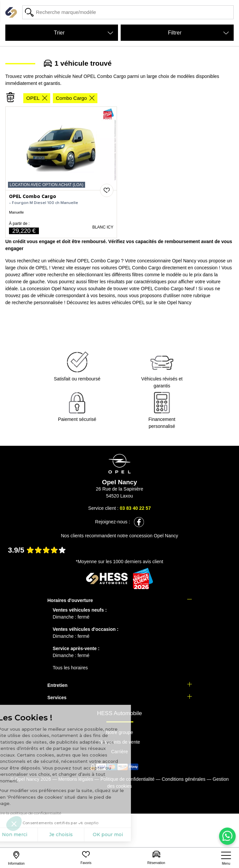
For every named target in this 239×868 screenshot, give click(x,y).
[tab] (120, 601)
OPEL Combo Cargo (33, 197)
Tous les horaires (70, 668)
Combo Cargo (75, 98)
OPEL (37, 98)
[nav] (226, 859)
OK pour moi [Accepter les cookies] (66, 835)
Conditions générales (183, 779)
